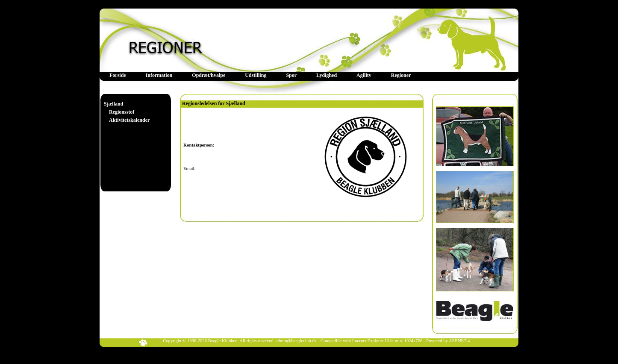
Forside (118, 75)
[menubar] (260, 75)
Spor (291, 75)
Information (159, 75)
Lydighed (327, 75)
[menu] (127, 112)
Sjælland (113, 104)
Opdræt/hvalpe (209, 75)
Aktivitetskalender (129, 120)
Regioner (401, 75)
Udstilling (256, 75)
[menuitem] (118, 75)
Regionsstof (122, 112)
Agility (364, 75)
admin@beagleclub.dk (296, 341)
